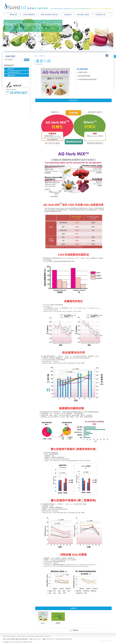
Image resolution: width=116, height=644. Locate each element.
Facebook (107, 55)
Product (68, 15)
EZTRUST (110, 641)
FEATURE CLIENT (83, 15)
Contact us (47, 636)
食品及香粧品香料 (14, 72)
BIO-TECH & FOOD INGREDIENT (101, 9)
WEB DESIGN (102, 641)
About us (5, 636)
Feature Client (39, 636)
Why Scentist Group (23, 636)
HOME (36, 56)
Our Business (29, 15)
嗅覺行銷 (11, 69)
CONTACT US (104, 15)
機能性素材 (11, 75)
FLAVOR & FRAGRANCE (81, 9)
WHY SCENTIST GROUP (50, 15)
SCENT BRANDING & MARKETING (61, 9)
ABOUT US (12, 15)
